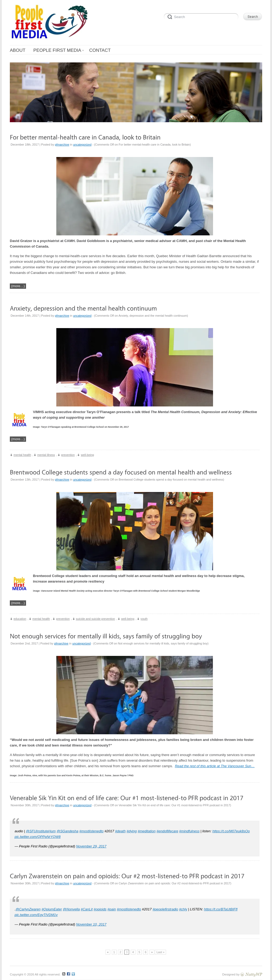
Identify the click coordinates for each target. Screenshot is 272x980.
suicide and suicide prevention (95, 619)
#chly (183, 909)
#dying (132, 831)
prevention (68, 455)
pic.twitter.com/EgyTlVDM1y (36, 915)
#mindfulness (190, 831)
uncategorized (82, 145)
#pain (112, 909)
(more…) (18, 286)
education (20, 619)
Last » (160, 952)
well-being (87, 455)
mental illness (46, 455)
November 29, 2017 (91, 846)
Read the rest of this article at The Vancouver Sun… (215, 766)
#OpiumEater (52, 909)
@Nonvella (71, 909)
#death (120, 831)
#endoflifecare (167, 831)
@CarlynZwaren (28, 909)
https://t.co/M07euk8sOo (231, 831)
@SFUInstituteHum (41, 831)
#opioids (100, 909)
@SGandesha (67, 831)
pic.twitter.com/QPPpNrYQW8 (38, 837)
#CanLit (87, 909)
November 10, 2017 (91, 924)
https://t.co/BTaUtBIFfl (221, 909)
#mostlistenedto (92, 831)
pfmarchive (62, 145)
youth (144, 619)
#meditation (146, 831)
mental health (22, 455)
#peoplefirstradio (165, 909)
